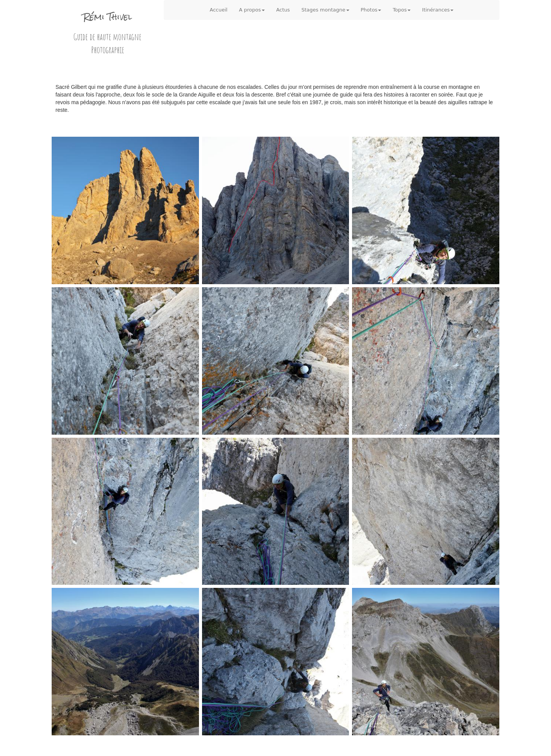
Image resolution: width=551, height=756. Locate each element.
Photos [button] (371, 10)
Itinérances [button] (438, 10)
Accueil (218, 10)
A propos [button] (252, 10)
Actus (283, 10)
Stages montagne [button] (325, 10)
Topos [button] (402, 10)
